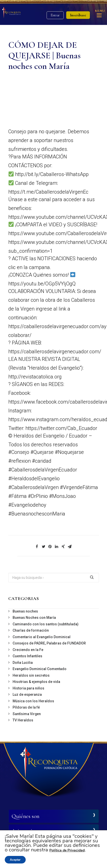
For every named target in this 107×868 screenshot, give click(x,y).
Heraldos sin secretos (31, 675)
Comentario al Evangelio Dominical (42, 637)
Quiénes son (25, 816)
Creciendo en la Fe (28, 650)
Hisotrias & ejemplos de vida (36, 682)
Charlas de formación (31, 630)
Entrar (55, 15)
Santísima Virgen (27, 714)
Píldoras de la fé (26, 707)
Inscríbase (78, 15)
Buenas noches (25, 611)
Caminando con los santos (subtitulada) (46, 624)
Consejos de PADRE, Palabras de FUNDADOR (49, 643)
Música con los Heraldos (33, 701)
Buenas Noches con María (34, 618)
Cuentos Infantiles (27, 656)
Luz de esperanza (27, 695)
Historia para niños (28, 688)
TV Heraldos (23, 720)
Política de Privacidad (67, 850)
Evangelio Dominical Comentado (40, 669)
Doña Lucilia (23, 663)
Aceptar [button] (15, 860)
